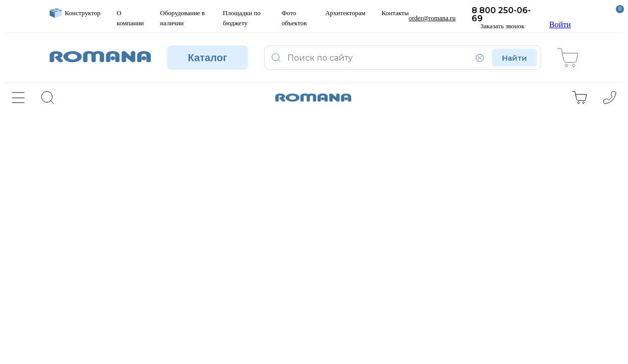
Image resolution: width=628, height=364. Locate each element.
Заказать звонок (502, 26)
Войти (560, 18)
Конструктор (75, 13)
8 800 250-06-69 (501, 15)
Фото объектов (295, 18)
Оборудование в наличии (182, 18)
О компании (131, 18)
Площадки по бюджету (242, 18)
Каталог (207, 58)
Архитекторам (345, 13)
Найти (514, 58)
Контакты (395, 13)
